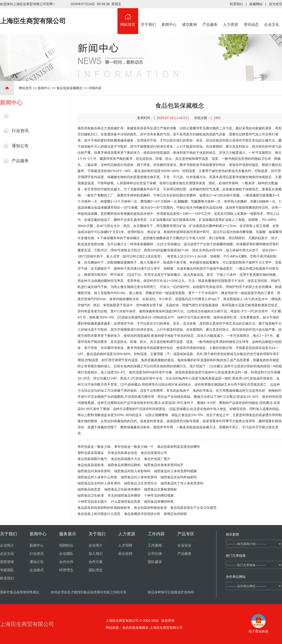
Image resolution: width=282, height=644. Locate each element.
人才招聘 (125, 545)
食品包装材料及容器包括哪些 (179, 447)
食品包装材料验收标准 (150, 508)
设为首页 (275, 4)
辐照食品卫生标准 (91, 495)
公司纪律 (155, 554)
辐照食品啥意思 (89, 489)
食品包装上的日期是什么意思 (99, 514)
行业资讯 (20, 131)
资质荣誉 (7, 562)
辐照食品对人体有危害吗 (139, 477)
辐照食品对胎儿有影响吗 (132, 471)
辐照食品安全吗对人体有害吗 (99, 483)
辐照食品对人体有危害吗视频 (175, 471)
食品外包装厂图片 (157, 459)
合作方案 (96, 562)
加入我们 (96, 554)
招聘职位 (66, 545)
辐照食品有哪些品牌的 (124, 465)
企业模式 (37, 570)
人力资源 (231, 17)
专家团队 (7, 570)
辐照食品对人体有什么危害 (97, 477)
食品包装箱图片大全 (126, 459)
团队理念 (96, 570)
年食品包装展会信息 (122, 453)
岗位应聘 (125, 554)
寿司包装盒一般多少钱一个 (134, 447)
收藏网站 (256, 4)
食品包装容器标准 (91, 465)
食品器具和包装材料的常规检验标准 (104, 508)
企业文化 (272, 17)
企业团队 (66, 554)
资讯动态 (251, 17)
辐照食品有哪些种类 (159, 502)
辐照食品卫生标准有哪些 (122, 489)
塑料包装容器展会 (91, 453)
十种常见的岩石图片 (92, 502)
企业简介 (7, 545)
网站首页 (128, 17)
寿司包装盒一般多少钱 (94, 447)
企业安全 (184, 545)
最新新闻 (20, 116)
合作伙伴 (66, 562)
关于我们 (149, 17)
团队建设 (155, 562)
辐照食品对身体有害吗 (94, 471)
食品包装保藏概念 (70, 88)
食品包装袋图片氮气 (92, 459)
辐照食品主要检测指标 (161, 489)
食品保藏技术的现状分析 (142, 514)
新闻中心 (169, 17)
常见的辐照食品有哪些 (124, 495)
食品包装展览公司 (154, 453)
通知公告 (20, 146)
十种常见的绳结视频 (159, 495)
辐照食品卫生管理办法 (141, 483)
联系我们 (236, 4)
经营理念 (66, 570)
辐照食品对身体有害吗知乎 (164, 465)
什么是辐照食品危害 (126, 502)
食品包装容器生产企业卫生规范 (193, 508)
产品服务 (210, 17)
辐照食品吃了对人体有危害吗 (182, 483)
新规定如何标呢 (175, 514)
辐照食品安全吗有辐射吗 (179, 477)
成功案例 (190, 17)
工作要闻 (155, 545)
